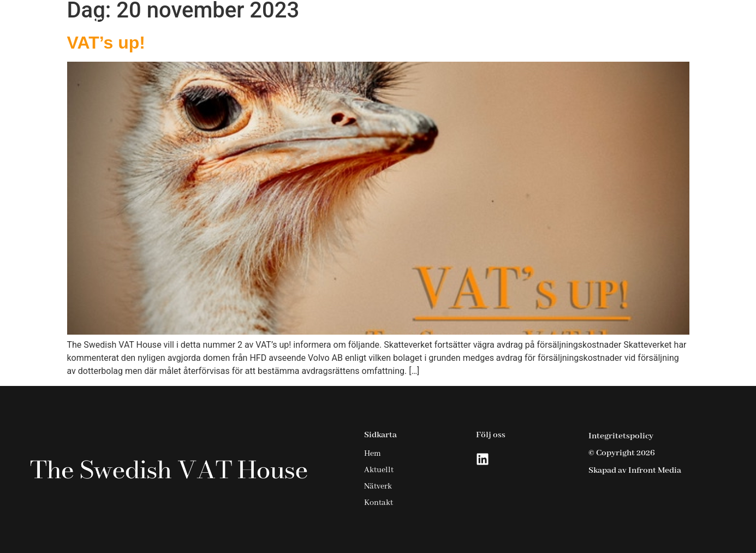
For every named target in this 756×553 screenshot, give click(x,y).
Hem (434, 23)
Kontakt (674, 23)
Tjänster (493, 23)
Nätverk (617, 23)
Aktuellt (559, 23)
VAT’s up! (106, 43)
